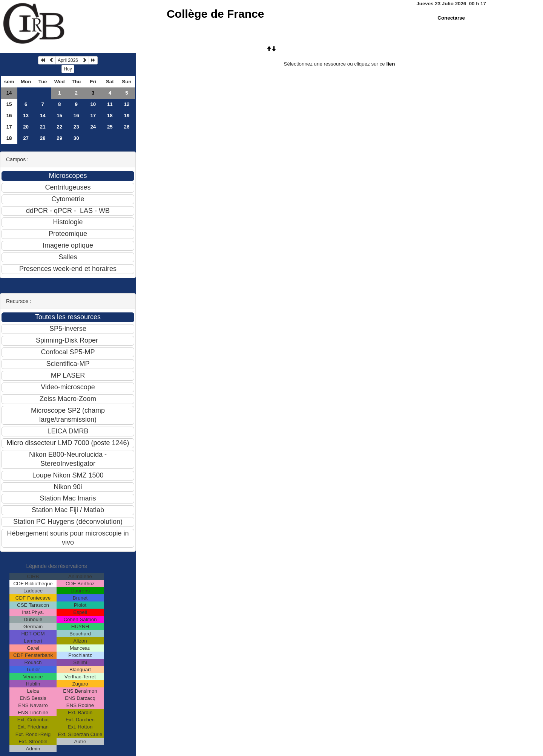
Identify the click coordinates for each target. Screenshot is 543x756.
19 (127, 116)
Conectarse (451, 18)
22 (59, 127)
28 (43, 138)
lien (390, 64)
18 (110, 116)
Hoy (68, 69)
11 (110, 104)
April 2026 (68, 60)
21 (43, 127)
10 (93, 104)
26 (127, 127)
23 (76, 127)
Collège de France (215, 14)
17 (93, 116)
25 (110, 127)
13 (26, 116)
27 (26, 138)
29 (59, 138)
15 (9, 104)
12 (127, 104)
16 (9, 116)
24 (93, 127)
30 (76, 138)
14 (9, 93)
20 (26, 127)
